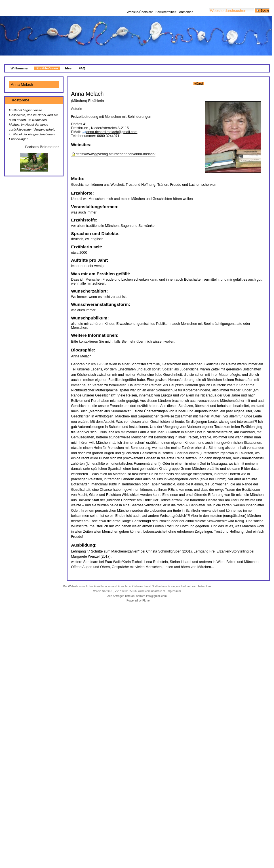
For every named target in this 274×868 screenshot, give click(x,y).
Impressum (174, 584)
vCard (199, 77)
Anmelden (186, 4)
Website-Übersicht (140, 4)
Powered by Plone (138, 594)
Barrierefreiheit (166, 4)
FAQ (82, 61)
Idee (68, 61)
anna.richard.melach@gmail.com (112, 125)
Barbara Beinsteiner (42, 140)
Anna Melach (22, 78)
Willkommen (20, 61)
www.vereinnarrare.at (152, 584)
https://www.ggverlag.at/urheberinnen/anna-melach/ (116, 147)
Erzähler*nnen (47, 61)
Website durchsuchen (209, 1)
